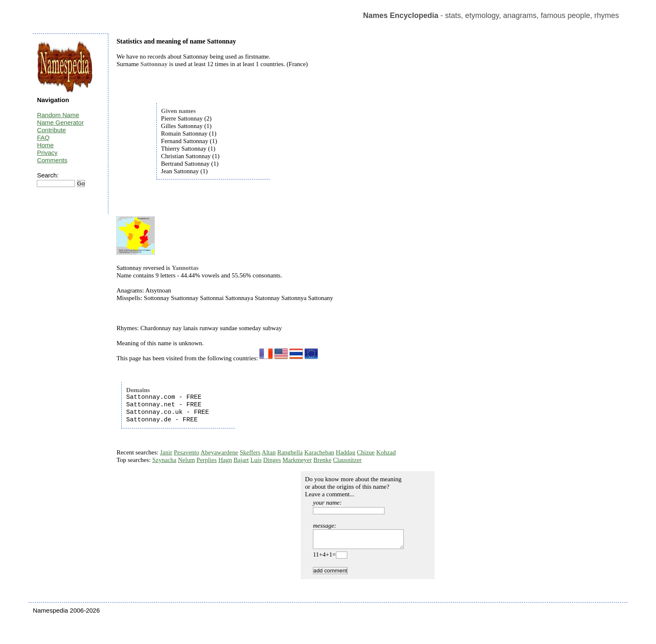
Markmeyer (297, 460)
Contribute (51, 130)
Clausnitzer (347, 460)
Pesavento (186, 452)
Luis (256, 460)
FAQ (43, 137)
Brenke (322, 460)
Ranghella (290, 452)
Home (45, 145)
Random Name (58, 115)
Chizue (366, 452)
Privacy (47, 153)
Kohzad (386, 452)
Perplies (207, 460)
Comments (52, 160)
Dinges (272, 460)
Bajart (241, 460)
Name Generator (60, 122)
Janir (166, 452)
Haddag (346, 452)
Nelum (186, 460)
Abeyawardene (219, 452)
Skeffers (250, 452)
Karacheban (319, 452)
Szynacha (164, 460)
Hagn (225, 460)
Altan (269, 452)
